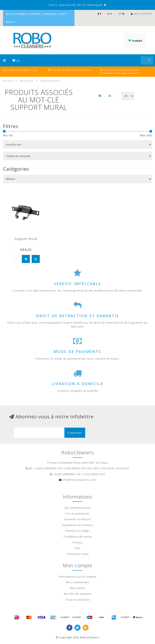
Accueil (8, 81)
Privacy (78, 542)
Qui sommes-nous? (77, 508)
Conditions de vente (78, 537)
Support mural (26, 239)
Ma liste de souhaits (78, 594)
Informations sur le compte (77, 577)
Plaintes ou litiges (78, 531)
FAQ (77, 548)
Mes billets (77, 588)
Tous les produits (78, 600)
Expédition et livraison (78, 525)
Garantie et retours (78, 519)
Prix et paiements (77, 514)
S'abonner (75, 433)
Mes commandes (78, 582)
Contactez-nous (78, 554)
